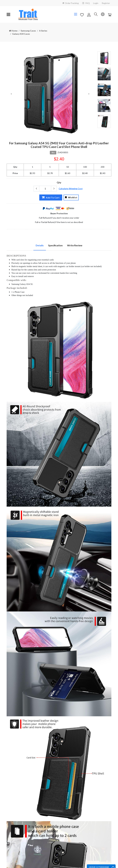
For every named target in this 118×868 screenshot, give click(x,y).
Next (89, 94)
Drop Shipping (67, 809)
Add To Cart (49, 197)
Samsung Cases (28, 31)
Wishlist (71, 197)
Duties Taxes (13, 820)
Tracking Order (14, 825)
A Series (43, 31)
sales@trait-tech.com (21, 787)
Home (13, 31)
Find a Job (66, 780)
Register (106, 3)
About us (65, 764)
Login (96, 3)
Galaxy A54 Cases (21, 34)
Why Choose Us (68, 770)
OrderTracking (71, 3)
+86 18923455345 (19, 782)
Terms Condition (15, 809)
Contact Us (66, 759)
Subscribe (71, 828)
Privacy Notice (13, 804)
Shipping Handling (15, 815)
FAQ (86, 3)
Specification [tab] (55, 245)
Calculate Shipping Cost (71, 189)
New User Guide (69, 815)
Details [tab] (40, 245)
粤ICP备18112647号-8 (59, 864)
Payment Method (69, 775)
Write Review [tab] (75, 245)
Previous (11, 94)
